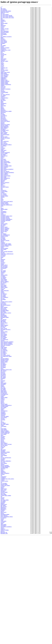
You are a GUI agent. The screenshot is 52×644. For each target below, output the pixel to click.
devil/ (2, 135)
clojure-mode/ (4, 83)
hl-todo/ (3, 306)
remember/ (3, 495)
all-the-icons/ (5, 16)
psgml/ (2, 474)
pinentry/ (3, 449)
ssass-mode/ (4, 545)
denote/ (3, 130)
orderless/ (4, 417)
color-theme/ (4, 91)
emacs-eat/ (4, 200)
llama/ (2, 346)
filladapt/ (4, 253)
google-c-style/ (5, 287)
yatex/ (2, 632)
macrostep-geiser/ (6, 365)
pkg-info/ (3, 450)
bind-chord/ (4, 48)
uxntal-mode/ (4, 589)
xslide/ (3, 626)
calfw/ (2, 65)
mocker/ (3, 388)
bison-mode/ (4, 49)
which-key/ (4, 613)
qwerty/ (3, 482)
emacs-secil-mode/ (6, 210)
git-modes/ (4, 279)
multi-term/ (4, 393)
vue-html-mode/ (5, 599)
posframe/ (3, 465)
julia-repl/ (4, 335)
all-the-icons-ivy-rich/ (7, 20)
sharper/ (3, 529)
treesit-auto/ (4, 576)
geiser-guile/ (4, 275)
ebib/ (2, 162)
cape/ (2, 67)
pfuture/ (3, 446)
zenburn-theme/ (5, 635)
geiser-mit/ (4, 277)
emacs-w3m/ (4, 211)
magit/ (2, 366)
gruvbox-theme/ (5, 294)
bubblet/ (3, 60)
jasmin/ (3, 326)
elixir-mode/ (4, 183)
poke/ (2, 457)
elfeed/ (3, 180)
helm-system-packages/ (7, 301)
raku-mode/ (4, 488)
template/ (3, 565)
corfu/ (2, 107)
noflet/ (3, 408)
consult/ (3, 104)
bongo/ (2, 55)
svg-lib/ (3, 553)
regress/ (3, 493)
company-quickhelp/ (6, 100)
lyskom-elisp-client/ (6, 361)
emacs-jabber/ (4, 207)
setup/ (2, 528)
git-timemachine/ (5, 281)
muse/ (2, 396)
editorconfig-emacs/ (6, 172)
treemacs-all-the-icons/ (7, 573)
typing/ (3, 583)
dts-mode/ (3, 156)
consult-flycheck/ (6, 106)
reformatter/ (4, 492)
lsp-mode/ (3, 354)
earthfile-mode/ (5, 160)
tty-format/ (4, 579)
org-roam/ (3, 424)
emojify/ (3, 222)
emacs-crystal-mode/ (6, 198)
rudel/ (2, 509)
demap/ (2, 128)
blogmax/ (3, 51)
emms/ (2, 221)
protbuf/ (3, 473)
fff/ (2, 251)
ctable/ (3, 115)
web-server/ (4, 607)
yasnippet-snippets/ (6, 631)
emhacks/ (3, 219)
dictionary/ (4, 138)
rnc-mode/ (3, 507)
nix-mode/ (3, 405)
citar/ (2, 79)
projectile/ (4, 470)
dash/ (2, 122)
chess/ (2, 75)
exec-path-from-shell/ (7, 241)
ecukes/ (3, 166)
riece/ (2, 505)
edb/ (2, 167)
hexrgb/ (3, 302)
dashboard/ (4, 123)
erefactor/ (4, 227)
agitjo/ (3, 15)
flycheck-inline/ (5, 261)
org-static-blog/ (5, 425)
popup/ (2, 461)
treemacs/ (3, 572)
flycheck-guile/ (5, 259)
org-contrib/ (4, 420)
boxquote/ (3, 57)
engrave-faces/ (5, 223)
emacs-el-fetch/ (5, 204)
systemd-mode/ (4, 560)
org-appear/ (4, 418)
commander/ (4, 92)
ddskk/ (2, 124)
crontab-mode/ (4, 110)
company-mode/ (4, 99)
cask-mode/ (4, 70)
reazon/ (3, 489)
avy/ (2, 41)
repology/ (3, 496)
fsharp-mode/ (4, 267)
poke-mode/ (4, 458)
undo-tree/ (4, 587)
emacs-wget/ (4, 214)
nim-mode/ (3, 402)
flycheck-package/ (6, 263)
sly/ (2, 537)
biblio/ (3, 45)
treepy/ (3, 575)
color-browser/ (5, 88)
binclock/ (3, 47)
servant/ (3, 523)
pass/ (2, 441)
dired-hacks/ (4, 143)
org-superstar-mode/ (6, 426)
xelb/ (2, 623)
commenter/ (4, 94)
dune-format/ (4, 158)
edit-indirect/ (5, 168)
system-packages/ (5, 559)
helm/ (2, 299)
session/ (3, 525)
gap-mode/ (3, 269)
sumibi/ (3, 551)
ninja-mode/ (4, 404)
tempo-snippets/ (5, 567)
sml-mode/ (3, 539)
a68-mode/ (3, 9)
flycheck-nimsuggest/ (6, 262)
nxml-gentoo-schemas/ (6, 410)
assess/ (3, 31)
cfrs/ (2, 74)
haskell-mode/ (4, 297)
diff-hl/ (3, 139)
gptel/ (2, 289)
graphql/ (3, 290)
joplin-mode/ (4, 329)
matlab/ (3, 376)
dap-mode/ (3, 119)
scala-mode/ (4, 515)
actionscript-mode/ (6, 12)
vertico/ (3, 591)
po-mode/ (3, 456)
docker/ (3, 147)
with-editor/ (4, 617)
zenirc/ (3, 636)
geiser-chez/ (4, 271)
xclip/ (2, 622)
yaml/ (2, 627)
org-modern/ (4, 422)
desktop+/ (3, 131)
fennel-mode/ (4, 250)
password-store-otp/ (6, 442)
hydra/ (2, 313)
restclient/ (4, 500)
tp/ (1, 569)
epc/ (2, 225)
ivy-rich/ (3, 323)
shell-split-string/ (6, 532)
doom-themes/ (4, 152)
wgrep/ (2, 612)
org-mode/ (3, 421)
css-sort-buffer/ (5, 112)
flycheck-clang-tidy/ (6, 258)
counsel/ (3, 108)
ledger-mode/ (4, 343)
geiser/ (3, 270)
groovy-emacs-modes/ (6, 293)
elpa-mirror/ (4, 186)
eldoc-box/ (4, 179)
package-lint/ (4, 432)
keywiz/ (3, 339)
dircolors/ (4, 142)
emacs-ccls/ (4, 195)
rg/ (1, 504)
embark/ (3, 217)
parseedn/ (3, 440)
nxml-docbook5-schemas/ (7, 409)
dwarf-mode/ (4, 159)
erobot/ (3, 230)
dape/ (2, 120)
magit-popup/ (4, 368)
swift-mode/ (4, 555)
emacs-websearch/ (5, 213)
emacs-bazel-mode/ (6, 194)
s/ (1, 512)
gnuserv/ (3, 283)
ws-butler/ (4, 620)
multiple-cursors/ (6, 394)
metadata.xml (4, 639)
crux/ (2, 111)
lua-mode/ (3, 358)
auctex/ (3, 35)
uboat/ (2, 584)
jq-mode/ (3, 330)
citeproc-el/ (4, 80)
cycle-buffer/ (4, 116)
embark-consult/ (5, 218)
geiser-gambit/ (5, 274)
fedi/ (2, 249)
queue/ (2, 481)
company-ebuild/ (5, 96)
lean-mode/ (4, 342)
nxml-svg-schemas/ (6, 413)
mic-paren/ (4, 382)
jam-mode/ (3, 325)
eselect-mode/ (4, 234)
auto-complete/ (5, 36)
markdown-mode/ (5, 372)
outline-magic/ (5, 429)
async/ (2, 32)
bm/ (1, 52)
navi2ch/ (3, 398)
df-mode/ (3, 136)
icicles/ (3, 314)
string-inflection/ (6, 548)
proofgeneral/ (4, 472)
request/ (3, 497)
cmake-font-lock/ (5, 86)
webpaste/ (3, 608)
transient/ (4, 571)
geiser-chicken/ (5, 273)
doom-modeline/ (5, 151)
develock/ (3, 134)
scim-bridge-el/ (5, 519)
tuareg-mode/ (4, 580)
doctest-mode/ (4, 150)
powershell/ (4, 469)
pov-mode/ (3, 466)
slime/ (2, 536)
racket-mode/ (4, 484)
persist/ (3, 445)
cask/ (2, 68)
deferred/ (3, 126)
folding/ (3, 265)
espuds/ (3, 235)
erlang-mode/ (4, 229)
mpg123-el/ (4, 390)
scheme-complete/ (5, 517)
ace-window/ (4, 11)
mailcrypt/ (4, 369)
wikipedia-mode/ (5, 616)
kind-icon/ (4, 341)
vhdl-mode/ (4, 592)
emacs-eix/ (4, 203)
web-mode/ (3, 605)
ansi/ (2, 25)
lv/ (1, 360)
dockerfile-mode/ (5, 148)
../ (1, 7)
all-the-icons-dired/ (6, 17)
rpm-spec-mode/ (5, 508)
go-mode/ (3, 285)
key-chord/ (4, 338)
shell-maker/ (4, 531)
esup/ (2, 238)
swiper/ (3, 556)
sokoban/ (3, 540)
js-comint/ (4, 331)
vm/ (1, 595)
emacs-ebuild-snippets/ (7, 202)
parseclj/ (3, 438)
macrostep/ (4, 364)
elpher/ (3, 187)
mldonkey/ (3, 384)
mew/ (2, 381)
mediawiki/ (4, 377)
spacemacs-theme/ (5, 541)
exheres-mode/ (4, 242)
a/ (1, 8)
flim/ (2, 255)
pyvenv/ (3, 478)
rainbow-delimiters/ (6, 485)
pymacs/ (3, 477)
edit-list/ (4, 170)
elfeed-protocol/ (5, 182)
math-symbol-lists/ (6, 374)
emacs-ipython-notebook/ (7, 206)
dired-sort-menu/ (5, 144)
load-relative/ (5, 348)
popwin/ (3, 462)
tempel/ (3, 564)
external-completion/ (6, 245)
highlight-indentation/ (7, 303)
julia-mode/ (4, 334)
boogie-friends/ (5, 56)
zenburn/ (3, 634)
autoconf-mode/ (5, 37)
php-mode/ (3, 448)
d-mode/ (3, 118)
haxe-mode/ (4, 298)
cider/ (2, 76)
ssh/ (2, 547)
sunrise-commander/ (6, 552)
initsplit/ (4, 321)
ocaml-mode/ (4, 416)
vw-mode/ (3, 601)
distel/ (3, 146)
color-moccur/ (4, 90)
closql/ (3, 84)
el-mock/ (3, 176)
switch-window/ (5, 557)
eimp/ (2, 175)
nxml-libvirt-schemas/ (7, 412)
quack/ (2, 480)
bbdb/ (2, 44)
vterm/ (2, 597)
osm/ (2, 428)
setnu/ (2, 527)
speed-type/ (4, 543)
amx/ (2, 21)
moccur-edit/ (4, 386)
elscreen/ (3, 190)
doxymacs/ (3, 154)
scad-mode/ (4, 513)
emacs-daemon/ (4, 199)
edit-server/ (4, 171)
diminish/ (3, 140)
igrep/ (2, 315)
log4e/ (2, 349)
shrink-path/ (4, 533)
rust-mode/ (4, 511)
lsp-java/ (3, 353)
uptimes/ (3, 588)
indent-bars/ (4, 317)
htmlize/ (3, 310)
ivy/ (2, 322)
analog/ (3, 23)
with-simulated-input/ (7, 619)
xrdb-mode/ (4, 624)
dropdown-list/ (5, 155)
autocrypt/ (4, 39)
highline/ (3, 305)
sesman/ (3, 524)
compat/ (3, 102)
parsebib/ (3, 437)
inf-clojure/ (4, 318)
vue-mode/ (3, 600)
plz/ (2, 454)
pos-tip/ (3, 464)
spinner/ (3, 544)
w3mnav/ (3, 603)
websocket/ (4, 609)
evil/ (2, 239)
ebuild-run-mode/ (5, 164)
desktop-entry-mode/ (6, 132)
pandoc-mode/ (4, 433)
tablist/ (3, 561)
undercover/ (4, 585)
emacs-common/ (4, 196)
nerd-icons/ (4, 400)
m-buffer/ (3, 362)
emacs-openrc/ (4, 209)
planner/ (3, 453)
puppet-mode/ (4, 476)
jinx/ (2, 327)
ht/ (1, 309)
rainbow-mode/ (4, 487)
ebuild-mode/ (4, 163)
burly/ (2, 63)
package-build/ (5, 430)
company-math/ (4, 98)
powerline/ (4, 468)
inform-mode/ (4, 319)
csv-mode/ (3, 114)
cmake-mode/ (4, 87)
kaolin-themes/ (5, 337)
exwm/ (2, 246)
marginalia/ (4, 370)
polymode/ (3, 460)
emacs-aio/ (4, 191)
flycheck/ (3, 257)
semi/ (2, 521)
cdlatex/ (3, 71)
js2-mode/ (3, 333)
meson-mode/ (4, 378)
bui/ (2, 61)
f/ (1, 247)
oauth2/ (3, 414)
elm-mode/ (3, 184)
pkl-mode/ (3, 452)
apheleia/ (3, 29)
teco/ (2, 563)
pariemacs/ (4, 436)
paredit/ (3, 434)
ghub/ (2, 278)
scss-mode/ (4, 520)
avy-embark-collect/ (6, 43)
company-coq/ (4, 95)
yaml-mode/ (4, 628)
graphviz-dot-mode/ (6, 291)
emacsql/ (3, 215)
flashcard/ (4, 254)
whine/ (2, 615)
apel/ (2, 28)
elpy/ (2, 188)
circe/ (2, 78)
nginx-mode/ (4, 401)
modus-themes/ (4, 389)
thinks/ (3, 568)
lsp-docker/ (4, 352)
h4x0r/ (2, 295)
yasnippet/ (4, 630)
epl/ (2, 226)
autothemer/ (4, 40)
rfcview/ (3, 503)
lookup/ (3, 350)
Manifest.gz (4, 638)
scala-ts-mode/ (5, 516)
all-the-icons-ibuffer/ (7, 19)
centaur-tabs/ (4, 72)
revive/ (3, 501)
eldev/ (2, 178)
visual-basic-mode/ (6, 593)
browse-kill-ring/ (6, 59)
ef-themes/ (4, 174)
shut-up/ (3, 535)
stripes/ (3, 549)
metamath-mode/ (5, 380)
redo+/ (2, 491)
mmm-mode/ (3, 385)
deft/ (2, 127)
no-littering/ (4, 406)
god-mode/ (3, 286)
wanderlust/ (4, 604)
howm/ (2, 307)
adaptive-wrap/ (5, 13)
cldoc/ (2, 82)
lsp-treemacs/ (4, 356)
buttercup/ (4, 64)
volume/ (3, 596)
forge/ (2, 266)
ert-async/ (4, 231)
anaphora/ (3, 24)
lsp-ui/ (3, 357)
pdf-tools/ (4, 444)
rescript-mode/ (5, 499)
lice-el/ (3, 345)
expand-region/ (5, 243)
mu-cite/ (3, 392)
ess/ (2, 237)
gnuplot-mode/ (4, 282)
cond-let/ (3, 103)
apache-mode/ (4, 27)
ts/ (1, 577)
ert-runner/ (4, 233)
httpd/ (2, 311)
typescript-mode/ (5, 581)
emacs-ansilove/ (5, 192)
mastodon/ (3, 373)
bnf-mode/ (3, 53)
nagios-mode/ (4, 397)
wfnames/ (3, 611)
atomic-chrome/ (5, 33)
